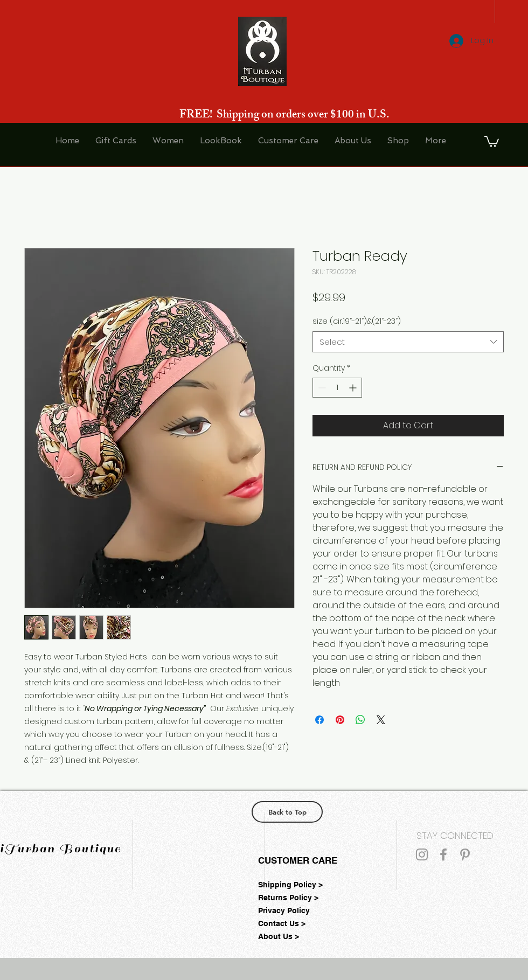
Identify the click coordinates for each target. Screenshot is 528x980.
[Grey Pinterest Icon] (465, 854)
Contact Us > (282, 923)
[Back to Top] (287, 812)
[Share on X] (381, 720)
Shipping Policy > (290, 885)
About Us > (279, 936)
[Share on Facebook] (319, 720)
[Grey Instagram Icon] (422, 854)
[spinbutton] (337, 388)
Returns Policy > (288, 898)
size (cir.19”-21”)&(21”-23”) (357, 321)
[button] (492, 141)
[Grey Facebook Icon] (443, 854)
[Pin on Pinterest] (340, 720)
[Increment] (354, 388)
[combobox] (408, 342)
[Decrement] (321, 388)
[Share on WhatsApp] (360, 720)
